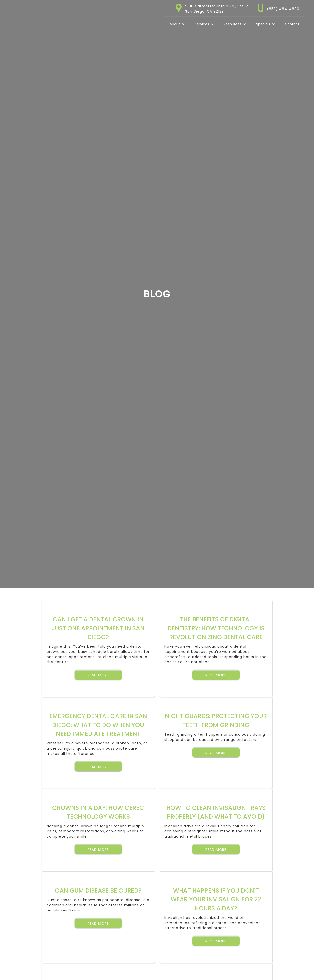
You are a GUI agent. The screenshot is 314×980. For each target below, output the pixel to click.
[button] (177, 24)
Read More (98, 675)
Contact (292, 24)
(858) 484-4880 (283, 9)
